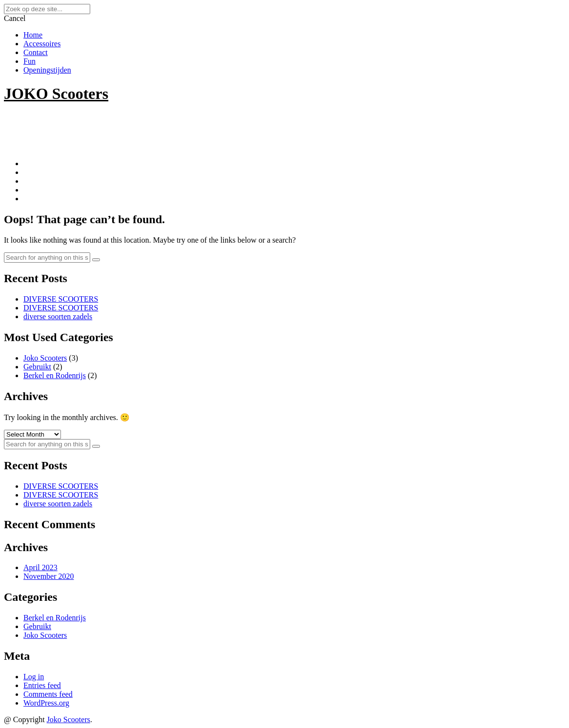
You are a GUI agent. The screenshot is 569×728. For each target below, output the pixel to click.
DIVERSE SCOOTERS (61, 299)
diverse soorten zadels (58, 316)
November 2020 (49, 576)
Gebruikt (37, 367)
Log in (34, 677)
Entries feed (42, 685)
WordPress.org (46, 703)
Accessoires (42, 44)
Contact (36, 52)
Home (33, 35)
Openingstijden (47, 70)
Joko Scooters (45, 358)
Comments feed (48, 694)
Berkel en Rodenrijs (55, 375)
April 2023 (40, 567)
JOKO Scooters (56, 94)
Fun (29, 61)
